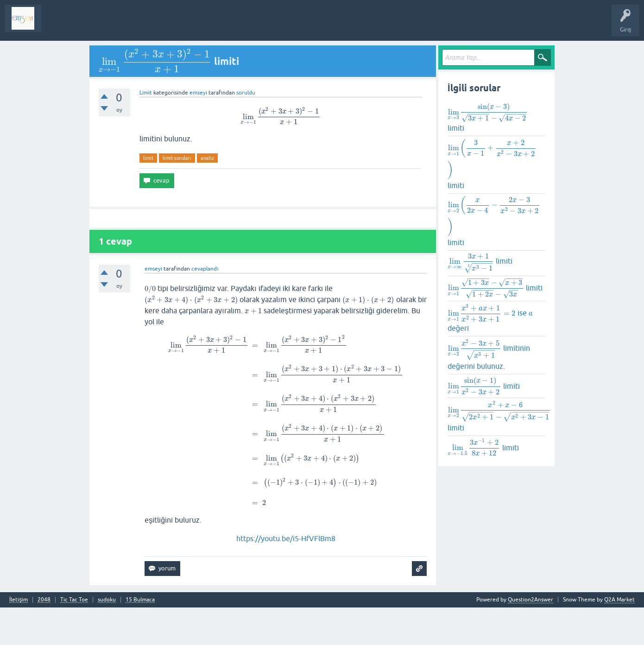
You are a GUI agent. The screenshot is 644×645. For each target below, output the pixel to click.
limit (148, 158)
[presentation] (155, 61)
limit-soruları (177, 158)
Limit (146, 93)
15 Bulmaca (140, 600)
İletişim (19, 600)
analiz (207, 158)
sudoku (107, 600)
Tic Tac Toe (74, 600)
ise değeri (490, 318)
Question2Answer (530, 600)
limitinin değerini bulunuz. (489, 354)
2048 (44, 600)
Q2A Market (619, 600)
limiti (488, 117)
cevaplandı (205, 269)
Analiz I (109, 25)
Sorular (57, 25)
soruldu (246, 93)
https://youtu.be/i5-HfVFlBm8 (286, 538)
